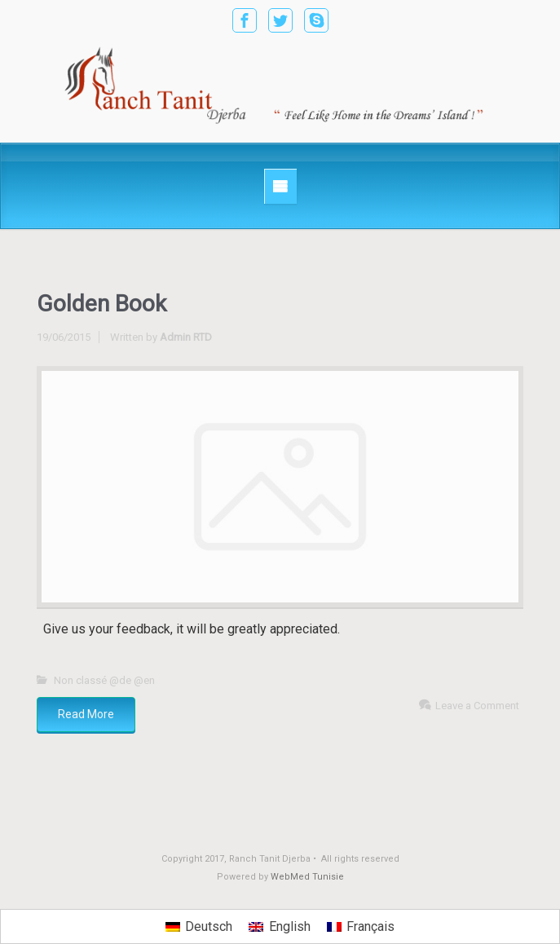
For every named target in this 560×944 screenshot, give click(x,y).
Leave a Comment (477, 706)
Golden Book (101, 304)
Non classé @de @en (104, 680)
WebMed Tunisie (307, 877)
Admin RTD (186, 337)
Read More (86, 714)
